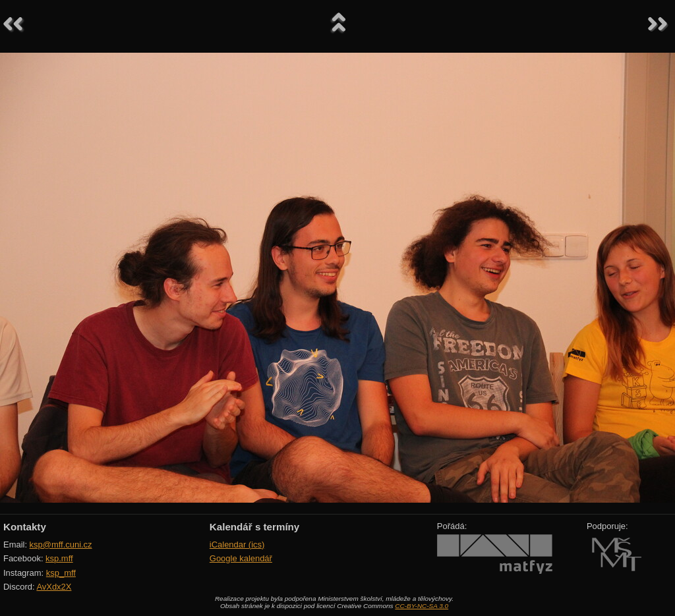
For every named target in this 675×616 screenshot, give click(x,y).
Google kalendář (241, 558)
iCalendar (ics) (237, 545)
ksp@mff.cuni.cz (61, 545)
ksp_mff (61, 573)
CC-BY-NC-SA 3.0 (422, 606)
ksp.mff (59, 558)
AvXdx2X (54, 587)
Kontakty (25, 527)
